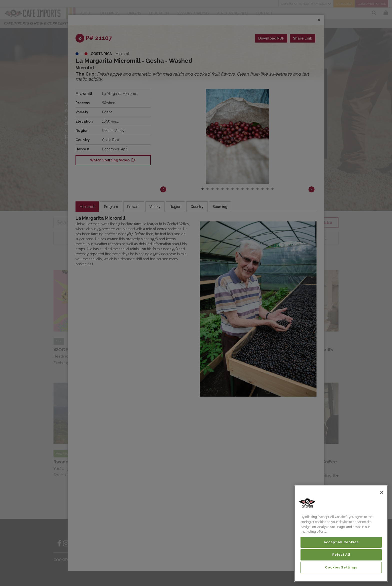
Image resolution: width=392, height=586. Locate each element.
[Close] (382, 492)
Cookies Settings (341, 567)
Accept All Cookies (341, 542)
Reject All (341, 555)
